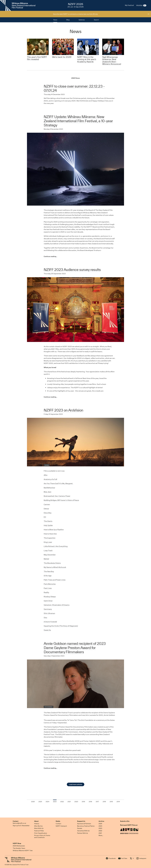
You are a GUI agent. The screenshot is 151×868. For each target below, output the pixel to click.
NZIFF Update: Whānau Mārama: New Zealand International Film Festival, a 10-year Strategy (78, 121)
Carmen (47, 504)
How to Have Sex (50, 534)
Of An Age (48, 576)
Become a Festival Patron (86, 826)
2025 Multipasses (19, 846)
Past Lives (48, 588)
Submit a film (125, 821)
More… (101, 835)
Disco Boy (48, 513)
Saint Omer (48, 601)
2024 (100, 826)
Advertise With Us (83, 831)
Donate (80, 828)
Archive (101, 821)
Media (58, 821)
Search (96, 20)
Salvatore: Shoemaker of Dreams (57, 605)
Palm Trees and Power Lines (55, 580)
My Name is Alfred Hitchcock (55, 567)
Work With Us (39, 828)
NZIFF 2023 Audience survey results (72, 270)
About (36, 821)
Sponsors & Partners (84, 824)
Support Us (81, 821)
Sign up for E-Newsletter (21, 826)
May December (50, 555)
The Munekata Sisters (52, 563)
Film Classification (41, 833)
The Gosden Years (19, 848)
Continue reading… (50, 256)
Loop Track (48, 551)
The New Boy (49, 571)
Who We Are (38, 826)
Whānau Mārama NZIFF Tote (23, 851)
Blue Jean (48, 492)
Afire (46, 475)
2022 (100, 831)
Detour (46, 509)
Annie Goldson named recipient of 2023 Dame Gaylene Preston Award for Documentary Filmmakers (75, 648)
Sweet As (47, 630)
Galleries (82, 20)
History (37, 824)
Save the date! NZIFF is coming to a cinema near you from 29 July (75, 14)
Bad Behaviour (49, 488)
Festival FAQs (39, 831)
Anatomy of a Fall (50, 479)
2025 (100, 824)
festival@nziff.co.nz (19, 823)
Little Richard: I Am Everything (56, 546)
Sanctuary (48, 609)
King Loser (48, 542)
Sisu (45, 618)
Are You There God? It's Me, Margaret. (58, 483)
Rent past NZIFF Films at (129, 825)
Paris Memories (50, 584)
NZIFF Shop (17, 843)
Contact (16, 821)
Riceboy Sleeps (50, 597)
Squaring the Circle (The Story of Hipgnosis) (61, 626)
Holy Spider (48, 525)
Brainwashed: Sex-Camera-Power (57, 496)
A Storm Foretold (50, 622)
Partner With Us (83, 833)
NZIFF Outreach (61, 826)
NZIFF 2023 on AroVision (63, 410)
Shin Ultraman (49, 613)
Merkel (46, 559)
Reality (46, 592)
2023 (100, 828)
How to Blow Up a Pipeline (54, 530)
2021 (100, 833)
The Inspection (50, 538)
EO (45, 517)
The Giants (48, 521)
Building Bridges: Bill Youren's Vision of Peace (61, 500)
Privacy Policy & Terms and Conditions (42, 836)
